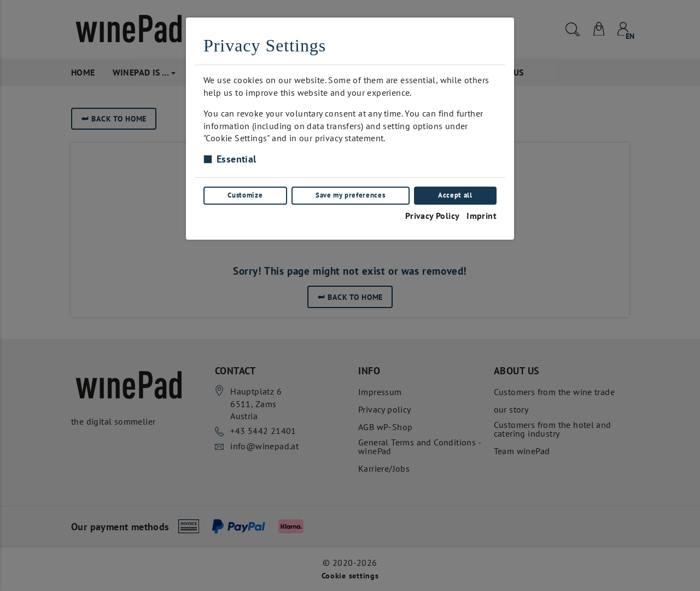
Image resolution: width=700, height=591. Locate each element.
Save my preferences (350, 195)
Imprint (482, 216)
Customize (245, 195)
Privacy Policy (433, 216)
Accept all (455, 195)
